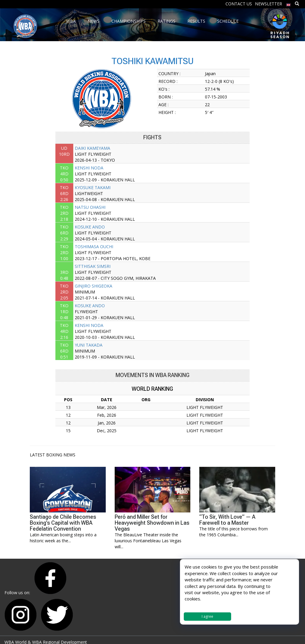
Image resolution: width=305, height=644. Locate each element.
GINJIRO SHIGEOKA (94, 286)
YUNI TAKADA (89, 345)
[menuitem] (289, 3)
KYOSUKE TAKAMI (93, 187)
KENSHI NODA (89, 168)
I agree (207, 616)
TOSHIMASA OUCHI (94, 247)
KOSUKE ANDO (90, 227)
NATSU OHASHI (90, 207)
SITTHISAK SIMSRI (93, 266)
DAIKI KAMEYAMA (92, 148)
